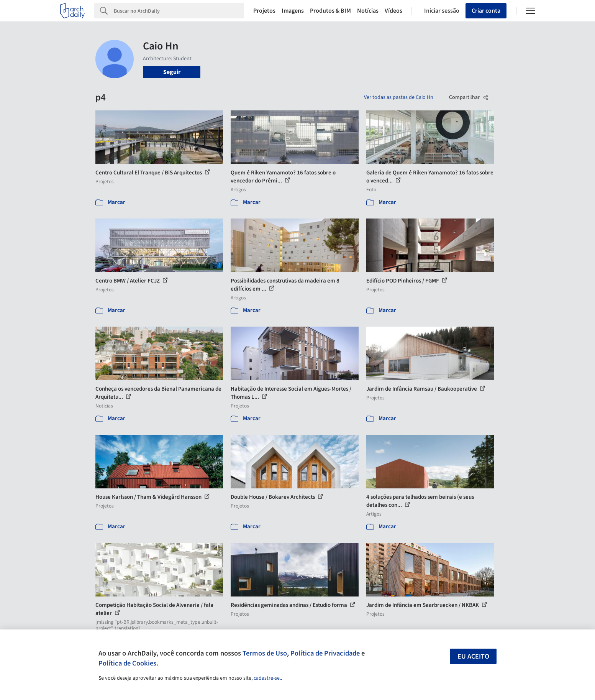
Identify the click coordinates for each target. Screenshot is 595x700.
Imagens (293, 11)
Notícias (368, 11)
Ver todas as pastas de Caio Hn (399, 97)
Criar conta (486, 11)
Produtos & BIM (330, 11)
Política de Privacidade (325, 653)
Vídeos (393, 11)
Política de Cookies (127, 663)
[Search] (179, 11)
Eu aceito (473, 656)
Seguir (172, 72)
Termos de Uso (265, 653)
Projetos (264, 11)
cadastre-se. (267, 678)
